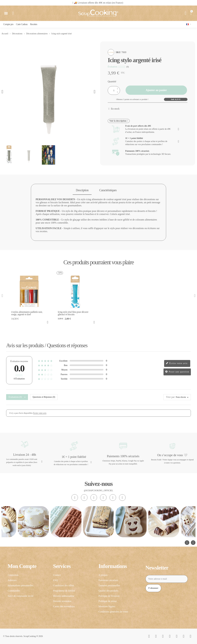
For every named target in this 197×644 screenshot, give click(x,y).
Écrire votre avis (177, 363)
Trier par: (171, 397)
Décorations (17, 34)
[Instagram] (75, 498)
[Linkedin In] (122, 498)
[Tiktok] (94, 498)
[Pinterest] (113, 498)
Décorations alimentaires (37, 34)
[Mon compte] (185, 13)
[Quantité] (114, 90)
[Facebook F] (84, 498)
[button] (97, 3)
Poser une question (177, 372)
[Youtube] (103, 498)
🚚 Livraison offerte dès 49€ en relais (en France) (98, 3)
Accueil (5, 34)
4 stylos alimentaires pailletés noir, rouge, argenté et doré (27, 313)
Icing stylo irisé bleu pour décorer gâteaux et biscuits (73, 313)
